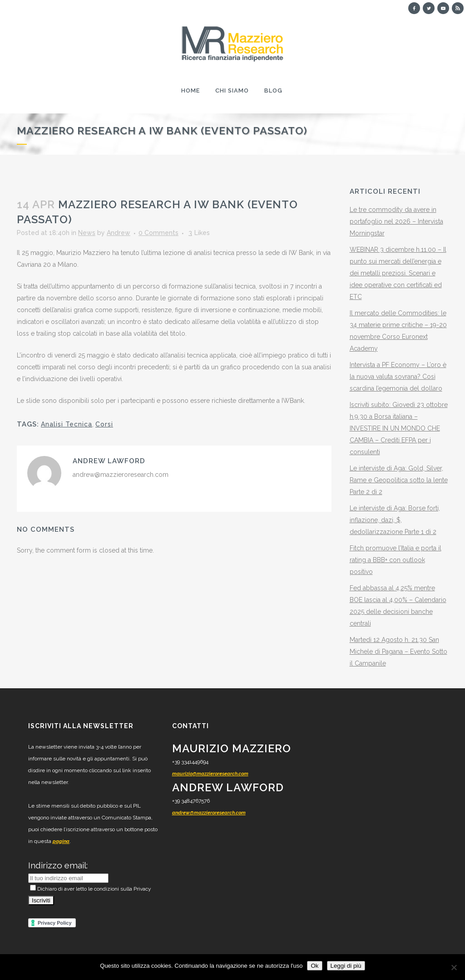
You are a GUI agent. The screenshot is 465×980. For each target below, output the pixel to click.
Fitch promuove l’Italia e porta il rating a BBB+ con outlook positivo (396, 560)
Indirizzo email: (58, 865)
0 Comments (158, 233)
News (87, 233)
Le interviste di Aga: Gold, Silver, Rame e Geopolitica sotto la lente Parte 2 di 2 (399, 480)
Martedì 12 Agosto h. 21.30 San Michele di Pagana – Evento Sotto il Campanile (398, 652)
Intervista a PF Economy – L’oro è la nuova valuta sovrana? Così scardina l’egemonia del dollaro (398, 377)
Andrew (119, 233)
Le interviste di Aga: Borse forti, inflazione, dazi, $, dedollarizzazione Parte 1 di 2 (395, 520)
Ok (314, 966)
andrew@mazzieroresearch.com (209, 813)
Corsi (104, 424)
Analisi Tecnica (67, 424)
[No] (454, 967)
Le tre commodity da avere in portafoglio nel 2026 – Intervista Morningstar (396, 221)
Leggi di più (346, 966)
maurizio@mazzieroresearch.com (210, 774)
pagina (61, 841)
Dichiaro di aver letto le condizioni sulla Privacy (91, 889)
